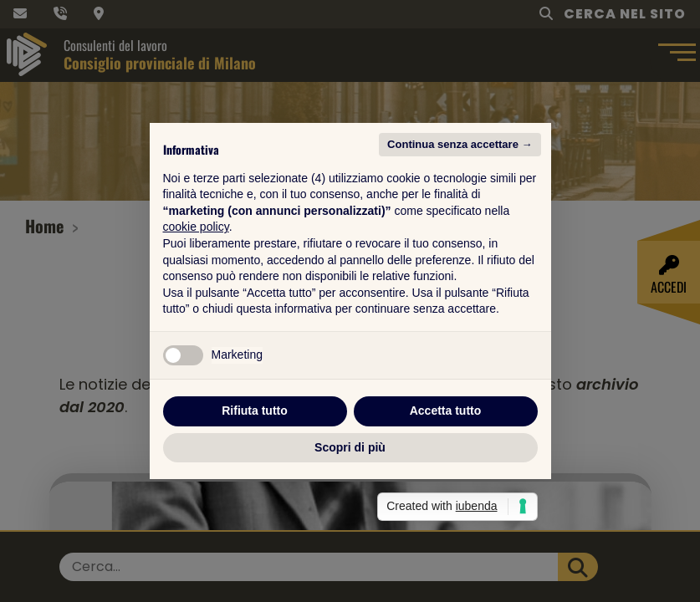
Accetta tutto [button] (446, 411)
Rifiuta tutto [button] (255, 411)
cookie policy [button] (196, 227)
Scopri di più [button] (350, 447)
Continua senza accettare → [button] (460, 144)
